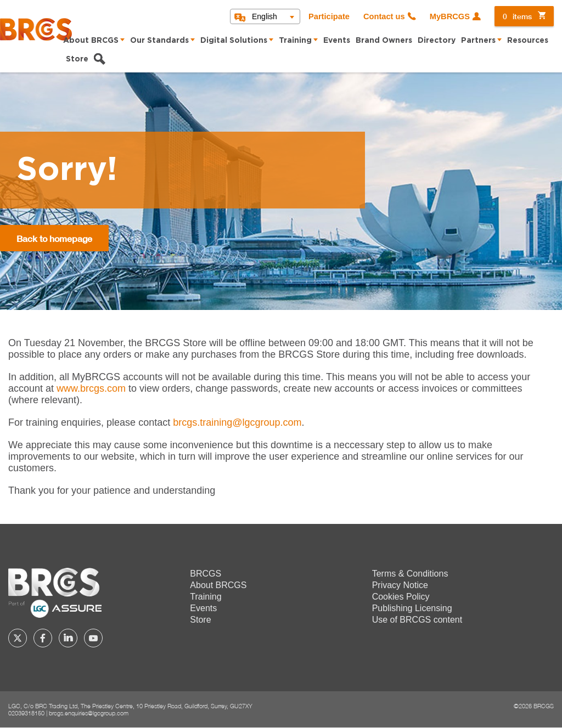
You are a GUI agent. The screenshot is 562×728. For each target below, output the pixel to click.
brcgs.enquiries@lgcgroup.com (89, 713)
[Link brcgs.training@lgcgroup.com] (237, 422)
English (265, 16)
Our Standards (159, 41)
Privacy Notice (400, 585)
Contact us (384, 16)
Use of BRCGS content (417, 620)
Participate (329, 16)
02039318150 (26, 713)
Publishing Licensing (412, 608)
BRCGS (206, 574)
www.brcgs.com (91, 388)
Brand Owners (384, 41)
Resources (528, 41)
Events (337, 41)
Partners (478, 41)
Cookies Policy (401, 597)
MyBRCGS (450, 16)
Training (295, 41)
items (517, 16)
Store (77, 59)
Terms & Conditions (410, 574)
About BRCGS (91, 41)
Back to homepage (54, 238)
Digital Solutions (234, 41)
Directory (437, 41)
